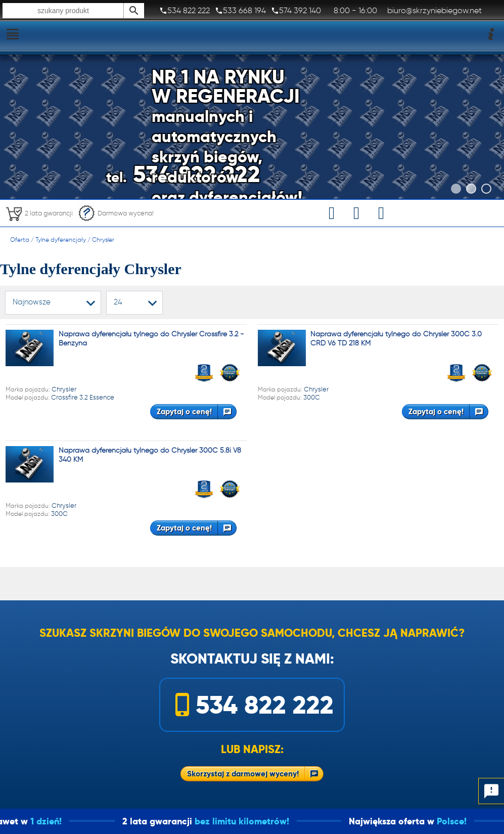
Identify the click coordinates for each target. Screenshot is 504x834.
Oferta (20, 239)
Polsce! (467, 821)
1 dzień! (62, 821)
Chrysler (103, 239)
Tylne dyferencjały (61, 239)
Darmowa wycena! (116, 213)
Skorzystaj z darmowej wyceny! (243, 774)
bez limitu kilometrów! (258, 821)
